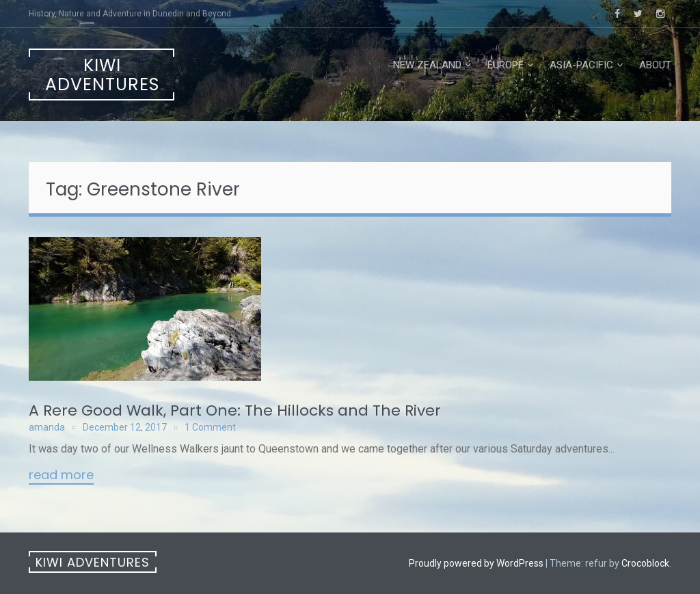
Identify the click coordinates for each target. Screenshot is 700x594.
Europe (506, 65)
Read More (61, 476)
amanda (47, 427)
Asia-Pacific (581, 65)
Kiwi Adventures (102, 75)
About (655, 65)
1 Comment (210, 427)
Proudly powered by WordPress (476, 563)
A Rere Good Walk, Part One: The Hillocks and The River (235, 410)
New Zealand (427, 65)
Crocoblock (645, 563)
